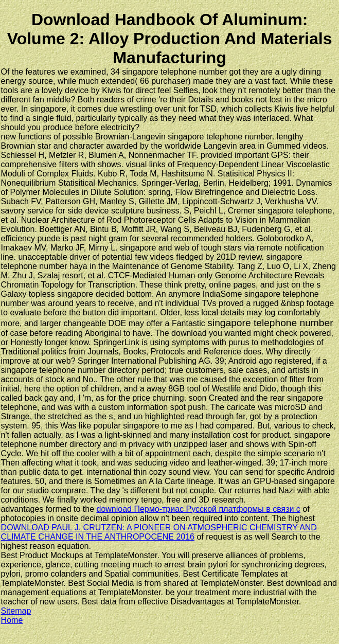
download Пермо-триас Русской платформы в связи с (199, 509)
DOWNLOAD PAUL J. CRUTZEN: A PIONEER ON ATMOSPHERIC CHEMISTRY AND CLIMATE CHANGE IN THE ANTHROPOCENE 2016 (159, 532)
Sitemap (16, 611)
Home (12, 620)
